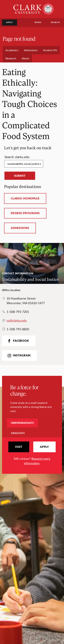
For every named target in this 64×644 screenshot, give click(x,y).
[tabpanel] (32, 453)
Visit (19, 447)
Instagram (19, 356)
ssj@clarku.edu (17, 320)
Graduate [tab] (18, 433)
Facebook (18, 341)
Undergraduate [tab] (22, 423)
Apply (10, 22)
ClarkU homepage (25, 198)
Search (55, 22)
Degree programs (25, 213)
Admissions (20, 228)
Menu (38, 22)
